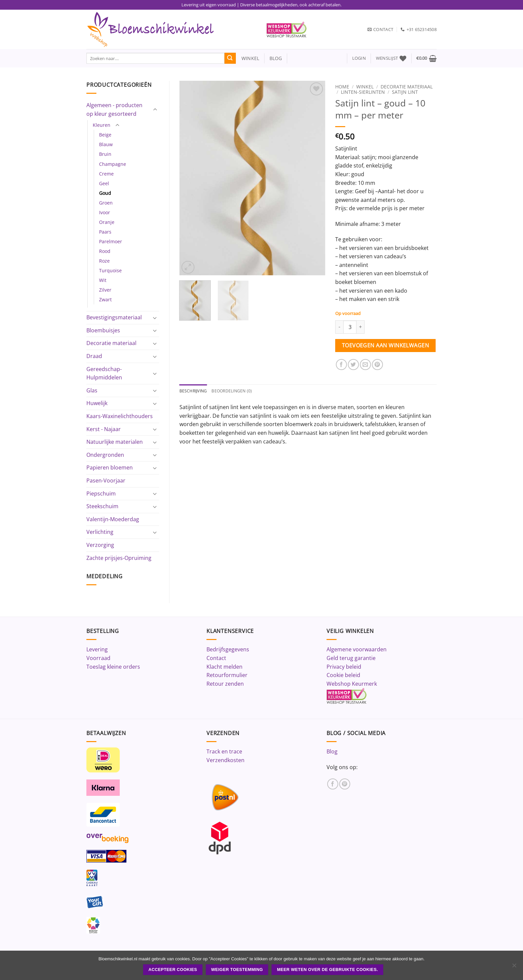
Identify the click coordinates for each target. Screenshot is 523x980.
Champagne (113, 164)
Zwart (105, 299)
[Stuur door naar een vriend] (365, 365)
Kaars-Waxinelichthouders (120, 416)
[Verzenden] (230, 58)
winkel (248, 58)
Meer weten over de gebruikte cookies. (327, 970)
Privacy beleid (344, 667)
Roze (104, 261)
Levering (97, 649)
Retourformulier (227, 675)
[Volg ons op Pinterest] (345, 784)
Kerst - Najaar (104, 429)
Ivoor (105, 212)
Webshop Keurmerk (352, 684)
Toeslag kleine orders (113, 667)
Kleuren (102, 125)
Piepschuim (101, 494)
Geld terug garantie (351, 658)
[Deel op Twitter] (353, 365)
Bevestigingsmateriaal (114, 317)
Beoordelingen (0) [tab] (235, 391)
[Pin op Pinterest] (377, 365)
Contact (216, 658)
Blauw (106, 144)
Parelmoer (111, 241)
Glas (92, 390)
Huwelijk (97, 403)
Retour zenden (225, 684)
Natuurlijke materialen (115, 442)
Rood (105, 251)
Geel (104, 183)
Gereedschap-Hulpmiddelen (104, 373)
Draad (94, 356)
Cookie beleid (343, 675)
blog (276, 58)
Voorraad (98, 658)
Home (342, 87)
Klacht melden (224, 667)
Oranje (107, 222)
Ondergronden (105, 455)
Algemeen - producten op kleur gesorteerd (114, 109)
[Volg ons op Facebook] (333, 784)
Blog (332, 751)
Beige (105, 135)
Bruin (105, 154)
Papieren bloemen (110, 467)
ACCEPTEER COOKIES (173, 970)
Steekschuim (102, 506)
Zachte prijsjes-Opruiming (119, 558)
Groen (106, 203)
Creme (106, 174)
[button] (359, 58)
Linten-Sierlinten (363, 92)
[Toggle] (155, 110)
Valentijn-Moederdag (113, 519)
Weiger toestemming (237, 970)
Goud (105, 193)
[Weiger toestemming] (514, 967)
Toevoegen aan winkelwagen (386, 345)
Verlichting (100, 532)
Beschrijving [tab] (194, 391)
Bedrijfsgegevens (228, 649)
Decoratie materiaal (111, 343)
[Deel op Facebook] (341, 365)
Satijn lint (405, 92)
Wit (103, 280)
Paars (105, 232)
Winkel (365, 87)
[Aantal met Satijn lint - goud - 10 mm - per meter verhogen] (361, 327)
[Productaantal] (350, 327)
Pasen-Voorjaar (106, 480)
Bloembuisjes (103, 330)
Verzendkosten (225, 760)
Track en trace (224, 751)
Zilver (105, 290)
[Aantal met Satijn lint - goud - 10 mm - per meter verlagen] (339, 327)
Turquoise (110, 270)
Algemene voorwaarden (357, 649)
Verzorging (100, 545)
